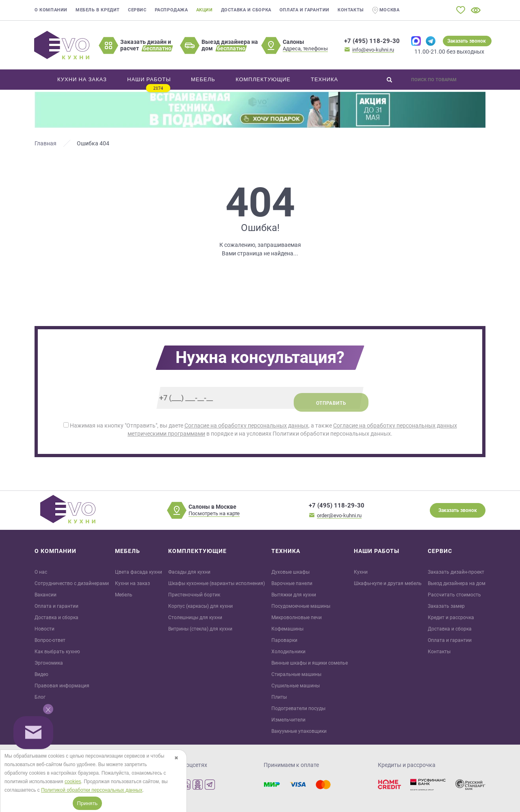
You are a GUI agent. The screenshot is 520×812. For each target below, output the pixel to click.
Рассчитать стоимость (454, 595)
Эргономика (49, 663)
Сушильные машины (296, 686)
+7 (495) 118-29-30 (372, 41)
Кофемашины (287, 629)
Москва (386, 10)
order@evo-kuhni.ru (339, 515)
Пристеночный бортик (194, 595)
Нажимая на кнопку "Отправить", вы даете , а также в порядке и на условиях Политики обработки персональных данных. (260, 430)
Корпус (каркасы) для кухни (200, 606)
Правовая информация (62, 686)
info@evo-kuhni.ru (373, 50)
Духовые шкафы (290, 572)
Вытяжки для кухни (294, 595)
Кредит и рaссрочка (451, 618)
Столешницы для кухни (195, 618)
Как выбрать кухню (57, 652)
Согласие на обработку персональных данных (246, 425)
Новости (44, 629)
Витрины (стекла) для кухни (200, 629)
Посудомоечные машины (301, 606)
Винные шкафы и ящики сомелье (310, 663)
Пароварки (284, 640)
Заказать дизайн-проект (456, 572)
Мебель (124, 595)
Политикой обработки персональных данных (92, 790)
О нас (41, 572)
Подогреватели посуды (298, 708)
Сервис (137, 10)
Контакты (351, 10)
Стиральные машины (296, 674)
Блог (40, 697)
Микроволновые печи (297, 618)
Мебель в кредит (98, 10)
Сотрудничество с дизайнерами (72, 583)
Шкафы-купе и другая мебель (388, 583)
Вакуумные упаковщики (299, 731)
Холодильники (288, 652)
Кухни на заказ (132, 583)
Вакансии (45, 595)
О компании (51, 10)
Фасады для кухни (189, 572)
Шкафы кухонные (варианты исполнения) (217, 583)
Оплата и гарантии (304, 10)
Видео (41, 674)
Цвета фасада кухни (139, 572)
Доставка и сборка (246, 10)
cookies (73, 782)
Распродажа (171, 10)
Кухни (361, 572)
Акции (205, 10)
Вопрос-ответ (50, 640)
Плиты (279, 697)
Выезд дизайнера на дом (457, 583)
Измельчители (288, 720)
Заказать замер (446, 606)
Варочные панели (292, 583)
